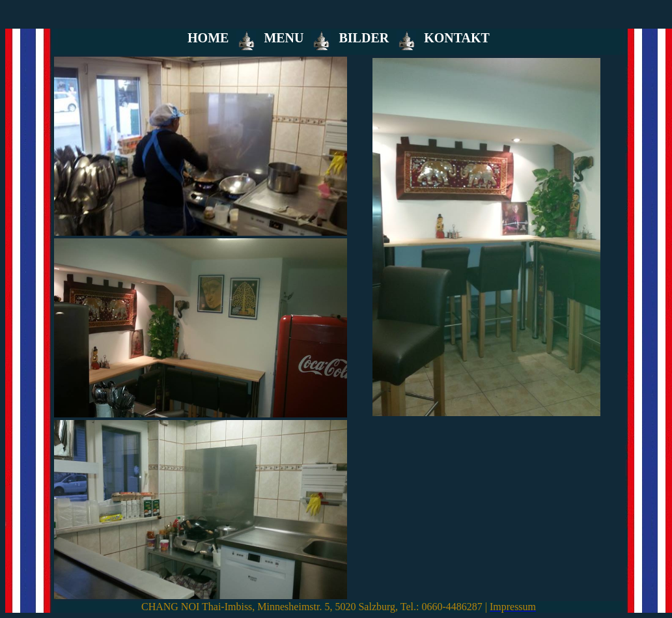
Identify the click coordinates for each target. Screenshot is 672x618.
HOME (208, 38)
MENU (284, 38)
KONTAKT (457, 38)
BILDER (364, 38)
